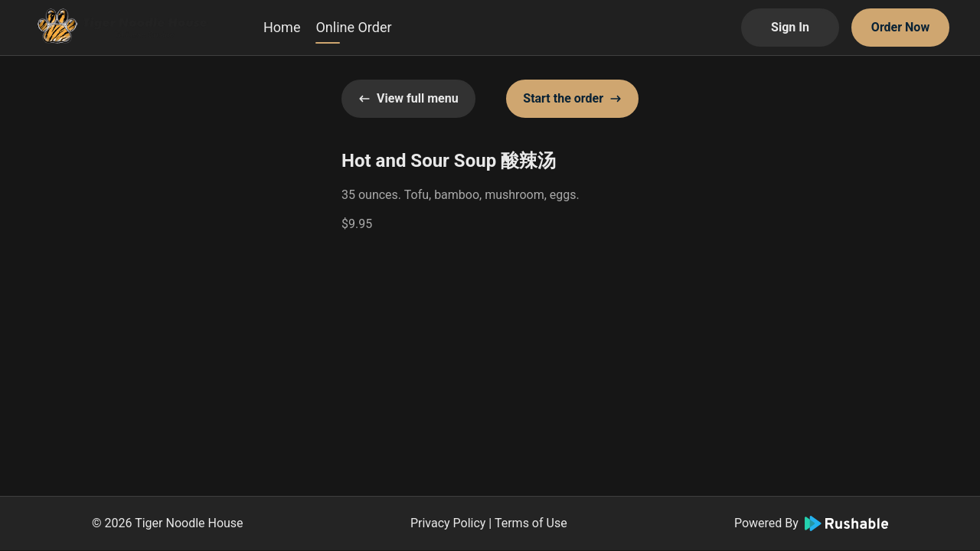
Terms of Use (531, 523)
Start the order (572, 98)
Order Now (900, 27)
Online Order (353, 27)
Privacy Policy (448, 523)
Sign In (790, 27)
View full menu (408, 98)
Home (282, 27)
